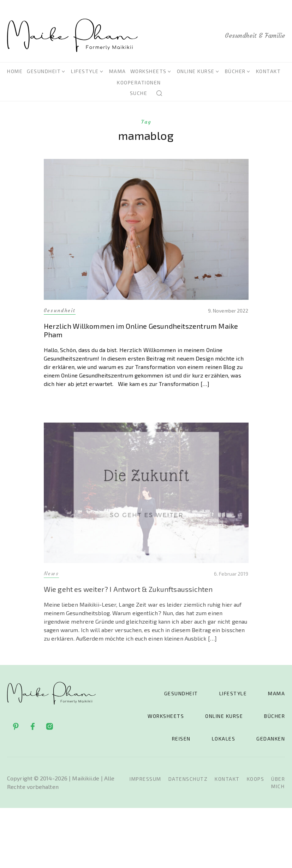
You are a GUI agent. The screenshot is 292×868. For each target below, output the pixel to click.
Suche (139, 93)
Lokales (224, 739)
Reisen (181, 739)
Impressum (145, 779)
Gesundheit (44, 71)
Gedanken (271, 739)
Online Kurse (196, 71)
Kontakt (269, 71)
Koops (256, 779)
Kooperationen (139, 82)
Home (15, 71)
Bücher (235, 71)
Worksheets (148, 71)
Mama (118, 71)
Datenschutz (188, 779)
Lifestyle (85, 71)
